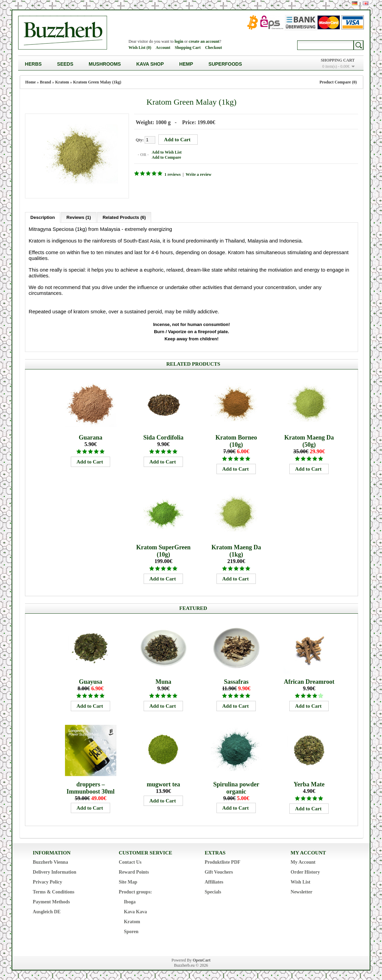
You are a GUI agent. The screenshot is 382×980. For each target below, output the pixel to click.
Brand (46, 82)
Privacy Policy (48, 881)
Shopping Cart (188, 48)
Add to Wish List (166, 152)
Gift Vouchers (219, 871)
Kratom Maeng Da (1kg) (236, 550)
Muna (163, 681)
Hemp (186, 64)
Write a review (198, 174)
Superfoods (225, 64)
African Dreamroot (309, 681)
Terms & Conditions (54, 891)
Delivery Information (55, 871)
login (179, 41)
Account (163, 48)
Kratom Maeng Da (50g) (309, 440)
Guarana (90, 437)
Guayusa (91, 681)
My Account (303, 861)
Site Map (128, 881)
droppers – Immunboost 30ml (91, 787)
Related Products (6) (124, 217)
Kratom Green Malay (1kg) (97, 82)
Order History (305, 871)
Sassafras (236, 681)
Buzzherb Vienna (50, 861)
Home (31, 82)
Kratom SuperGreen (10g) (163, 550)
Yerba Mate (309, 784)
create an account (204, 41)
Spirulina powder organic (236, 787)
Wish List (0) (140, 48)
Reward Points (134, 871)
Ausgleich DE (47, 911)
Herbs (33, 64)
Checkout (214, 48)
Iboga (130, 901)
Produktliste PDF (222, 861)
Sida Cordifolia (163, 437)
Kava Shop (150, 64)
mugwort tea (163, 784)
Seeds (65, 64)
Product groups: (135, 891)
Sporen (131, 931)
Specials (213, 891)
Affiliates (214, 881)
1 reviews (172, 174)
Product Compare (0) (338, 82)
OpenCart (201, 959)
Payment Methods (51, 901)
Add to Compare (166, 157)
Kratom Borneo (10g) (236, 440)
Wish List (301, 881)
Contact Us (130, 861)
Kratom (62, 82)
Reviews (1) (79, 217)
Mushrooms (105, 64)
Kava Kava (135, 911)
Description (43, 217)
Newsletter (302, 891)
